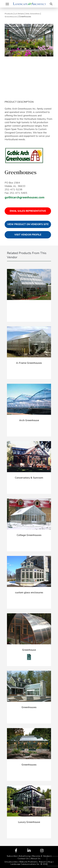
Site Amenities (33, 14)
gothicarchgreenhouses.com (25, 197)
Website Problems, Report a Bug (36, 862)
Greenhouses (11, 17)
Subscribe (12, 856)
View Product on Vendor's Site (28, 224)
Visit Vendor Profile (28, 235)
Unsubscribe (11, 862)
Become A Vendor (41, 856)
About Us (36, 859)
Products (9, 14)
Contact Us (23, 859)
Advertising (25, 856)
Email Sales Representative (28, 211)
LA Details (19, 14)
